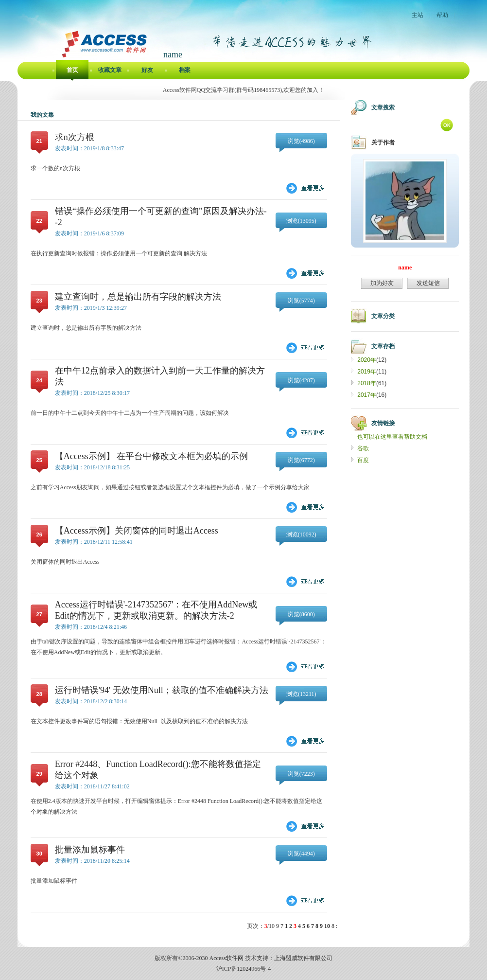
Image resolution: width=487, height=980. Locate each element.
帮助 (442, 15)
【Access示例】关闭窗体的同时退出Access (137, 531)
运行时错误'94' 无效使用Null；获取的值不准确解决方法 (162, 690)
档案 (185, 70)
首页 (72, 70)
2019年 (367, 372)
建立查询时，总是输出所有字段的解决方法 (138, 297)
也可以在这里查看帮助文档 (392, 437)
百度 (363, 460)
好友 (147, 70)
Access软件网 (226, 958)
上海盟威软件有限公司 (303, 958)
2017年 (367, 395)
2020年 (367, 360)
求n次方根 (75, 137)
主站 (417, 15)
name (405, 267)
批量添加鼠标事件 (90, 850)
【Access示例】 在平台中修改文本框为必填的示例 (151, 456)
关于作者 (383, 143)
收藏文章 (110, 70)
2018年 (367, 383)
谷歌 (363, 448)
